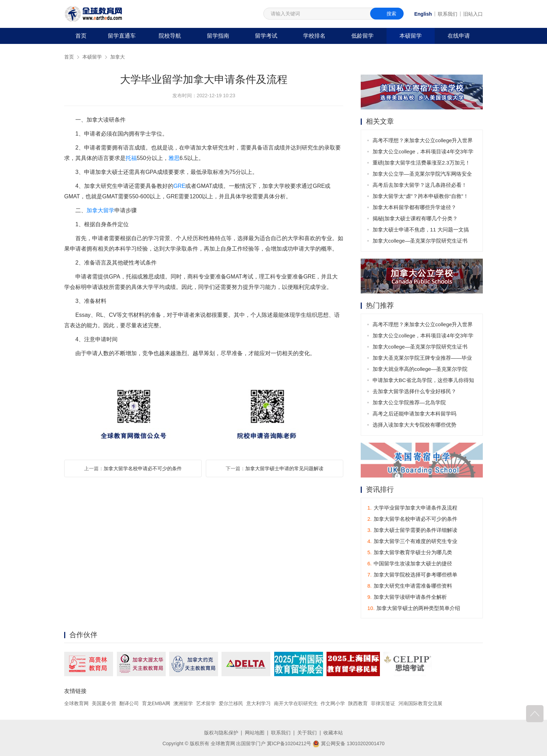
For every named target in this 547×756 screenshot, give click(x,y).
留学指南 (218, 36)
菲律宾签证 (383, 703)
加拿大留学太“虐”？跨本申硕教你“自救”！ (421, 196)
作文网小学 (333, 703)
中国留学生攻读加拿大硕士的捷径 (410, 563)
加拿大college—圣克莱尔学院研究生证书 (420, 241)
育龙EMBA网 (156, 703)
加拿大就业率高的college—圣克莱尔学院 (420, 369)
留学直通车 (122, 36)
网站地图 (255, 733)
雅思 (174, 158)
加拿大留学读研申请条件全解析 (407, 597)
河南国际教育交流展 (420, 703)
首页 (81, 36)
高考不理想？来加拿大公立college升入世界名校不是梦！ (423, 142)
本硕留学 (411, 36)
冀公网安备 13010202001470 (349, 743)
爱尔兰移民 (231, 703)
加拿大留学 (100, 210)
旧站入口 (473, 14)
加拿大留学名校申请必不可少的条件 (143, 468)
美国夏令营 (104, 703)
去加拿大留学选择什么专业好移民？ (414, 391)
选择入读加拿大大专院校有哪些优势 (414, 425)
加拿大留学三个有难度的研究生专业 (412, 541)
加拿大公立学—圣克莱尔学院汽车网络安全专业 (422, 175)
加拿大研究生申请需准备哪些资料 (410, 586)
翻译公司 (129, 703)
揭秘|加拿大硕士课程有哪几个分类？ (415, 218)
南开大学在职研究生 (296, 703)
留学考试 (266, 36)
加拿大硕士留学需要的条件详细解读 (412, 530)
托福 (131, 158)
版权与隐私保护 (221, 733)
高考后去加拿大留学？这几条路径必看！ (420, 185)
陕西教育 (358, 703)
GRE (179, 186)
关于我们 (307, 733)
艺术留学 (206, 703)
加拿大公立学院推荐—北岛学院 (409, 402)
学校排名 (314, 36)
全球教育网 (76, 703)
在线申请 (459, 36)
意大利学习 (258, 703)
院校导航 (170, 36)
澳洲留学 (183, 703)
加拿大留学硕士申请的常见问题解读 (284, 468)
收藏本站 (333, 733)
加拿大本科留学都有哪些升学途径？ (414, 207)
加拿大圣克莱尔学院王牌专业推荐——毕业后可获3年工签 (422, 359)
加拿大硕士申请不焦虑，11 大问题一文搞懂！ (421, 231)
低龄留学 (362, 36)
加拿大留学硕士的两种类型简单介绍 (414, 608)
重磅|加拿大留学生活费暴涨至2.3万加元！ (421, 163)
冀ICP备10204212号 (289, 743)
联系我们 (448, 14)
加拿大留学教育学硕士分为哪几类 (410, 552)
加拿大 (118, 57)
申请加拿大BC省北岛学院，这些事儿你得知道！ (423, 381)
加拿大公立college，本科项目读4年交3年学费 (423, 153)
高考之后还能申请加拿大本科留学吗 (414, 414)
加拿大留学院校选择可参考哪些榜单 (412, 575)
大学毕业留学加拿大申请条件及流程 (412, 508)
